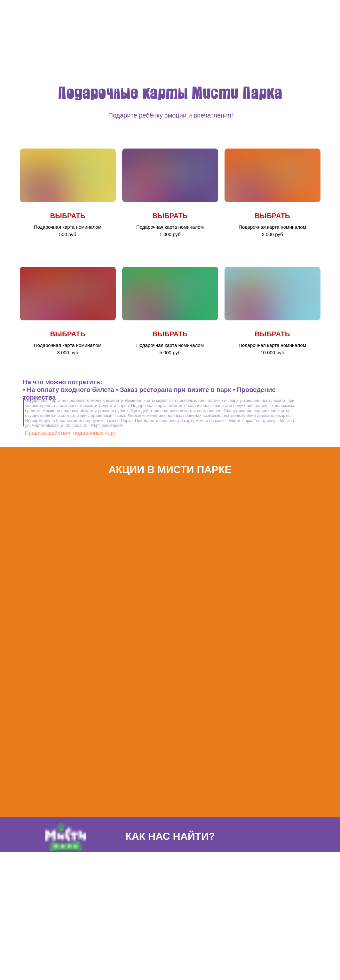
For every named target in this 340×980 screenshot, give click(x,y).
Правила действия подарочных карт (71, 433)
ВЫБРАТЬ (67, 216)
